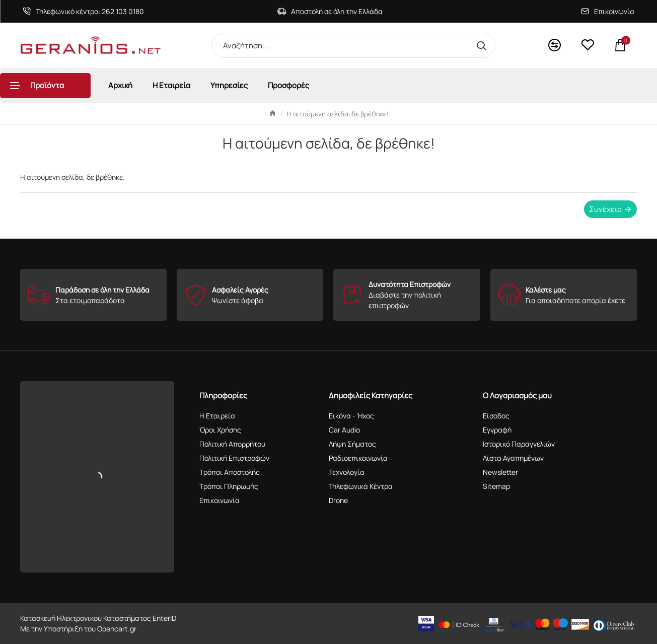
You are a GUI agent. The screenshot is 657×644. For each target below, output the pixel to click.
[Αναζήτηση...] (484, 45)
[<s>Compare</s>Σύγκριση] (555, 46)
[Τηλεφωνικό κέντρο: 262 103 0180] (83, 11)
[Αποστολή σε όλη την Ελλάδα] (330, 11)
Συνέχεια (605, 209)
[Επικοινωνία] (608, 11)
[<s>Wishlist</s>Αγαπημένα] (588, 45)
